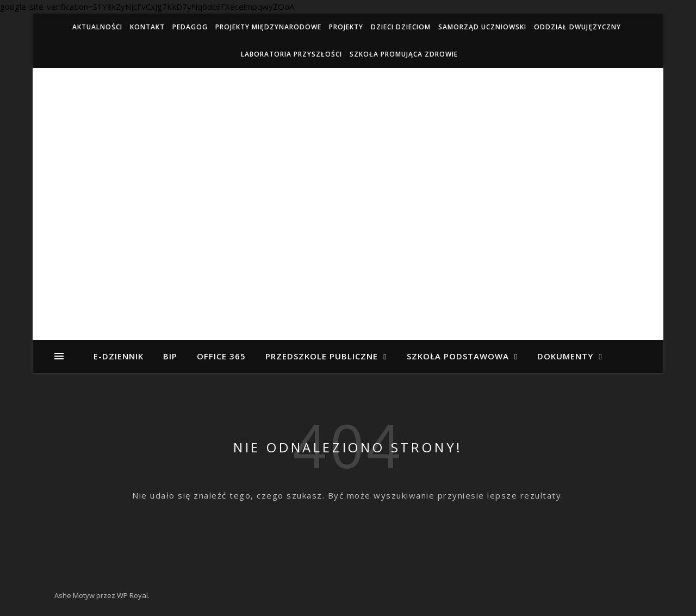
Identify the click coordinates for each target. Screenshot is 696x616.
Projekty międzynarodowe (268, 27)
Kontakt (147, 27)
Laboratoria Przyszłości (291, 54)
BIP (170, 356)
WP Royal (132, 595)
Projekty (346, 27)
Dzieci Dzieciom (401, 27)
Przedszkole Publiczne (322, 356)
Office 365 (221, 356)
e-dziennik (119, 356)
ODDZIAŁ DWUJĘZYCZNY (577, 27)
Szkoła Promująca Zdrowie (404, 54)
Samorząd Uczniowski (482, 27)
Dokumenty (565, 356)
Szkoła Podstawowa (458, 356)
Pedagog (190, 27)
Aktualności (97, 27)
